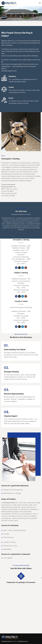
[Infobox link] (21, 351)
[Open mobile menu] (40, 3)
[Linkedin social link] (23, 268)
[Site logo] (9, 3)
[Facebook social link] (16, 268)
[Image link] (10, 637)
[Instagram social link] (26, 268)
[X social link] (19, 268)
